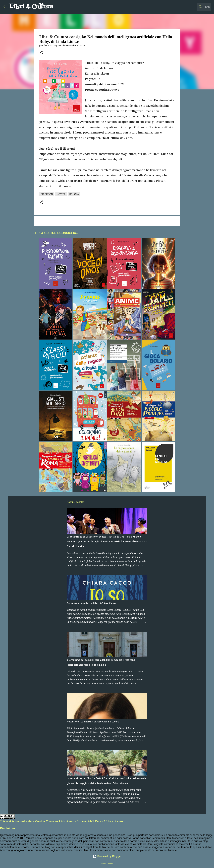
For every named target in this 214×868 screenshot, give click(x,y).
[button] (41, 53)
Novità (61, 194)
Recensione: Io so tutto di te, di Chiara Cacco (91, 603)
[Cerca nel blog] (194, 7)
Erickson (47, 194)
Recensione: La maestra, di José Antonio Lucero (93, 722)
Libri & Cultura (31, 7)
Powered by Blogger (107, 856)
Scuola (74, 194)
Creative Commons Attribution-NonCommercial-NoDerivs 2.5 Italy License (79, 821)
